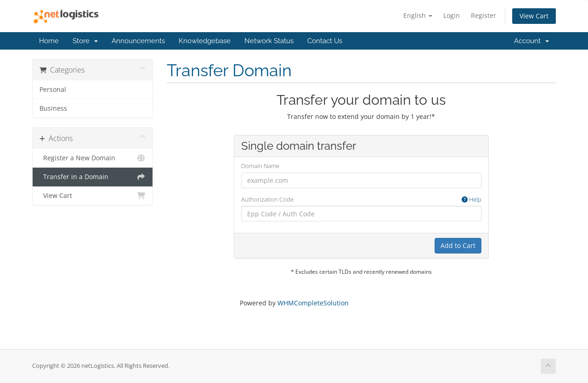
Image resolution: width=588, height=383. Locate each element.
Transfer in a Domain (93, 177)
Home (49, 41)
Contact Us (325, 41)
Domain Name (260, 166)
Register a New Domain (93, 158)
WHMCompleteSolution (313, 303)
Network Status (269, 41)
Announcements (138, 41)
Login (452, 15)
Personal (53, 90)
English (418, 15)
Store (85, 41)
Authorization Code (361, 200)
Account (531, 41)
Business (53, 108)
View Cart (534, 16)
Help (472, 199)
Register (483, 15)
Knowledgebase (205, 41)
